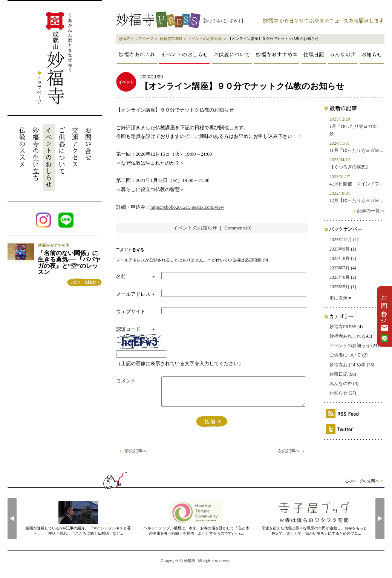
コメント (126, 381)
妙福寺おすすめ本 (277, 54)
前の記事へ (136, 451)
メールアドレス (133, 294)
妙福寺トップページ (136, 39)
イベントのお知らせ (205, 39)
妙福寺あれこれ (137, 54)
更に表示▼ (341, 298)
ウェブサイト (131, 311)
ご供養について (232, 54)
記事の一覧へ (371, 211)
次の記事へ (289, 451)
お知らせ (372, 54)
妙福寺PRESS (171, 39)
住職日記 (314, 54)
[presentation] (12, 518)
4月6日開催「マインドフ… (357, 184)
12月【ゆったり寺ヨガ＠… (357, 200)
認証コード (128, 329)
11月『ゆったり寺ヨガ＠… (357, 150)
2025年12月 (341, 240)
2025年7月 (340, 268)
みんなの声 (343, 54)
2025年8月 (340, 258)
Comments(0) (238, 228)
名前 (121, 276)
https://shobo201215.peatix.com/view (187, 207)
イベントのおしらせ (184, 54)
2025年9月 (340, 249)
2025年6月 (340, 277)
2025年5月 (340, 287)
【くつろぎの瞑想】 (350, 167)
